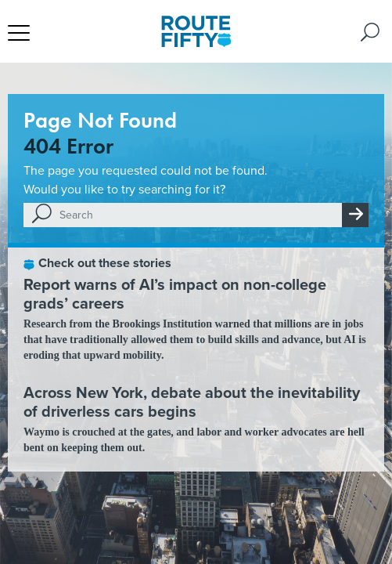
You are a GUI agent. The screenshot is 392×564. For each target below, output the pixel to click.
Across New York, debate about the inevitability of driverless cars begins (192, 402)
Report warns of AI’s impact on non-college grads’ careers (175, 294)
